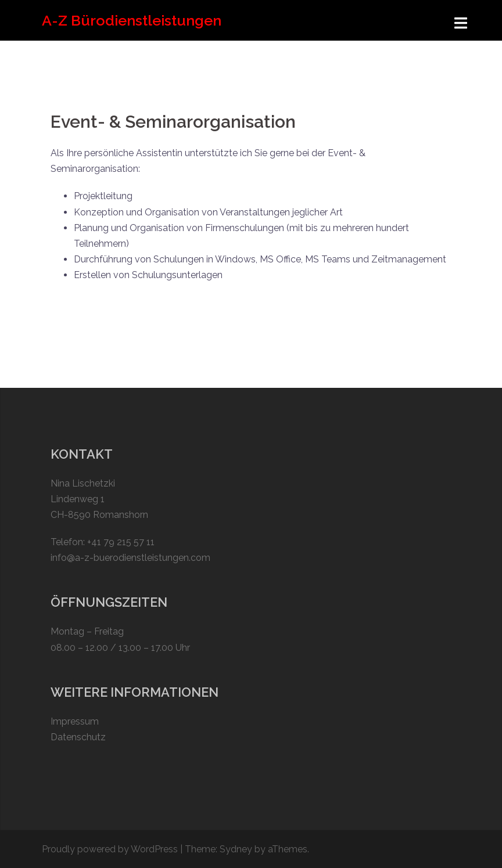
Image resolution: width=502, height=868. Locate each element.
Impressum (75, 721)
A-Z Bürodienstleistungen (132, 20)
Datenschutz (78, 737)
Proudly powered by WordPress (110, 849)
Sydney (236, 849)
